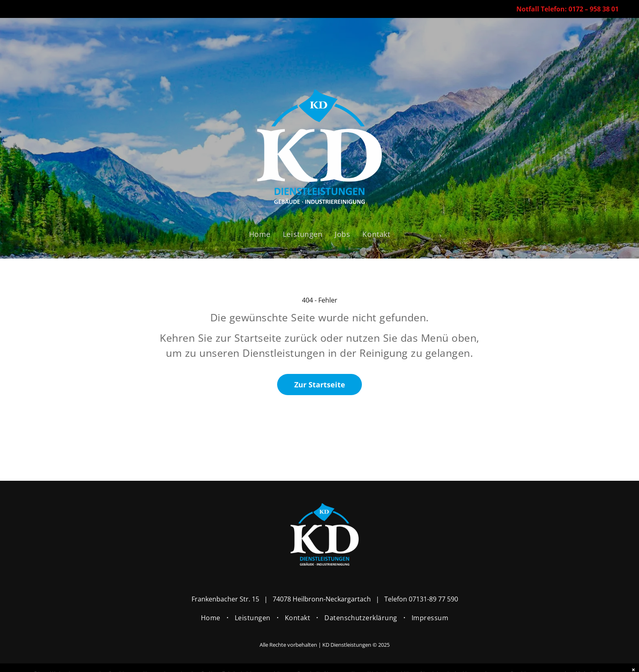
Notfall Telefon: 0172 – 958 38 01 (567, 9)
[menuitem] (260, 234)
